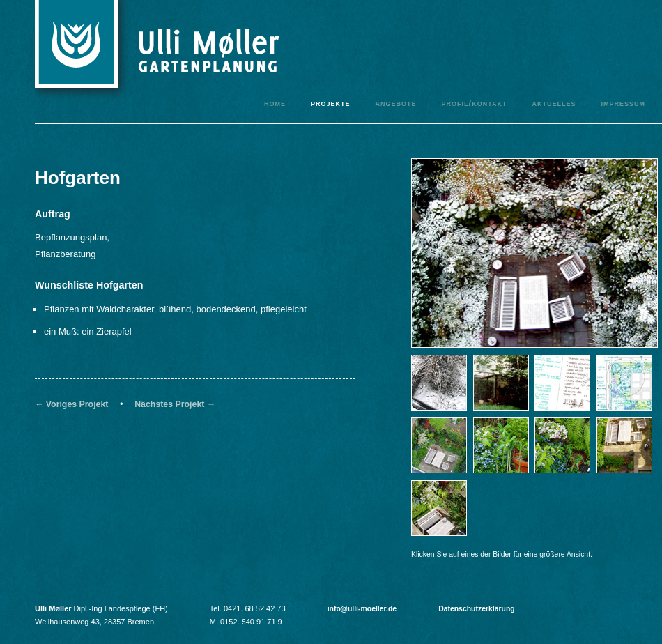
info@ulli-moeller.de (362, 609)
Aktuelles (554, 103)
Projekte (331, 103)
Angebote (395, 103)
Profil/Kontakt (474, 103)
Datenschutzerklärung (477, 609)
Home (275, 103)
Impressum (623, 103)
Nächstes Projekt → (175, 404)
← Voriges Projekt (71, 404)
